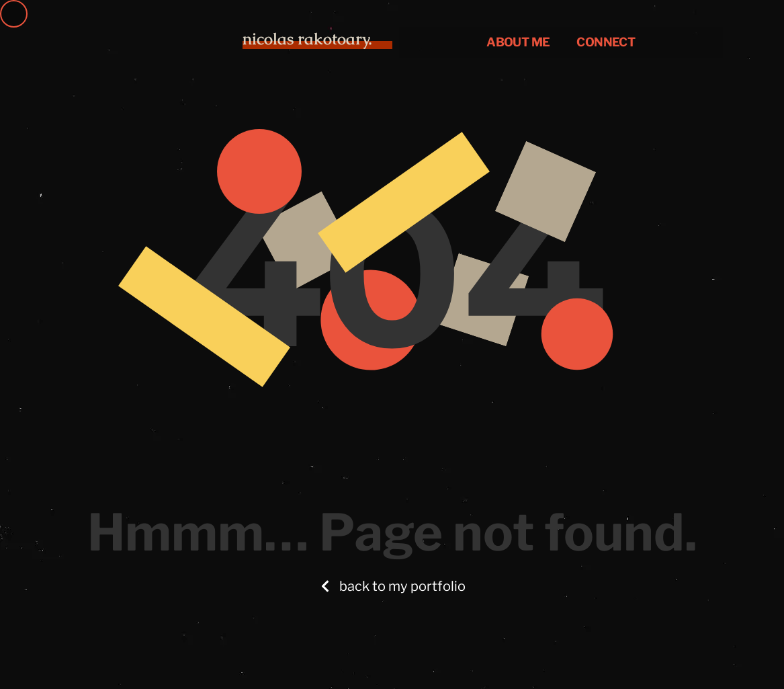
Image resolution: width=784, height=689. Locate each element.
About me (518, 42)
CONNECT (606, 42)
